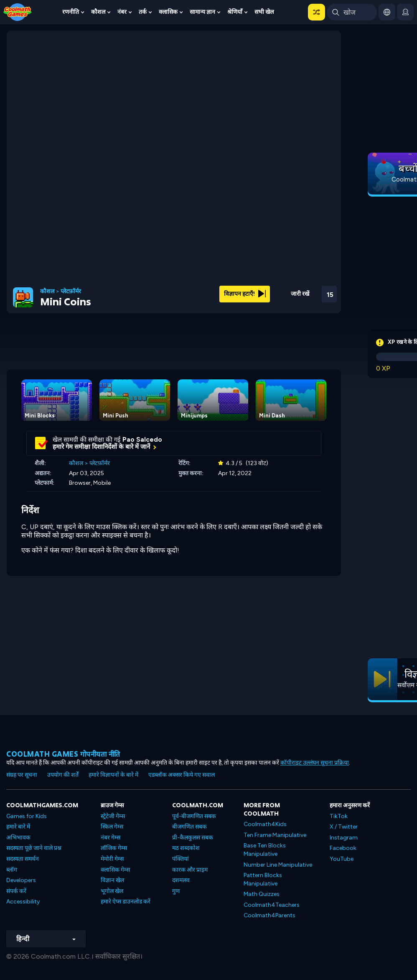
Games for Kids (27, 816)
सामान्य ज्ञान (202, 12)
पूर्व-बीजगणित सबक (194, 816)
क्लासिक (168, 12)
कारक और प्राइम (190, 870)
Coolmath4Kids (265, 824)
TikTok (339, 816)
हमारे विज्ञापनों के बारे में (113, 775)
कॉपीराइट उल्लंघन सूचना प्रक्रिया (315, 763)
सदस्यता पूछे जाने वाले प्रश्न (34, 848)
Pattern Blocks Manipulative (263, 879)
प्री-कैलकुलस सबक (193, 838)
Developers (21, 880)
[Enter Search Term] (352, 12)
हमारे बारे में (18, 827)
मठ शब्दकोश (186, 848)
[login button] (405, 12)
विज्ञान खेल (112, 880)
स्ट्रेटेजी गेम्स (113, 816)
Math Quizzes (262, 894)
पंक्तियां (181, 859)
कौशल (98, 12)
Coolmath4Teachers (272, 905)
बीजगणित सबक (189, 827)
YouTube (342, 859)
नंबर (122, 12)
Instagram (344, 838)
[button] (317, 12)
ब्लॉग (12, 870)
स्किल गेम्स (112, 827)
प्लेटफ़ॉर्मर (71, 292)
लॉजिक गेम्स (114, 848)
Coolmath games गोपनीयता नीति (63, 754)
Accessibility (23, 902)
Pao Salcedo (142, 440)
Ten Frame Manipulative (275, 835)
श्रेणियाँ (235, 12)
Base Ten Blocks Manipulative (265, 850)
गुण (176, 891)
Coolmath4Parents (270, 915)
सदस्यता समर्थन (23, 859)
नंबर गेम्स (111, 838)
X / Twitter (344, 827)
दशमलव (181, 880)
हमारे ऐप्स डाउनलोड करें (126, 902)
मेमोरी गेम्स (112, 859)
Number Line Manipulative (278, 865)
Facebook (343, 848)
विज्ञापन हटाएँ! (245, 294)
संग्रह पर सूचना (22, 775)
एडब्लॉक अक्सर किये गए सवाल (182, 775)
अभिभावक (18, 838)
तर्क (143, 12)
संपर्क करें (16, 891)
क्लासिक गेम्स (115, 870)
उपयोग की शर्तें (63, 775)
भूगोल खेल (112, 891)
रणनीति (71, 12)
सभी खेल (264, 12)
